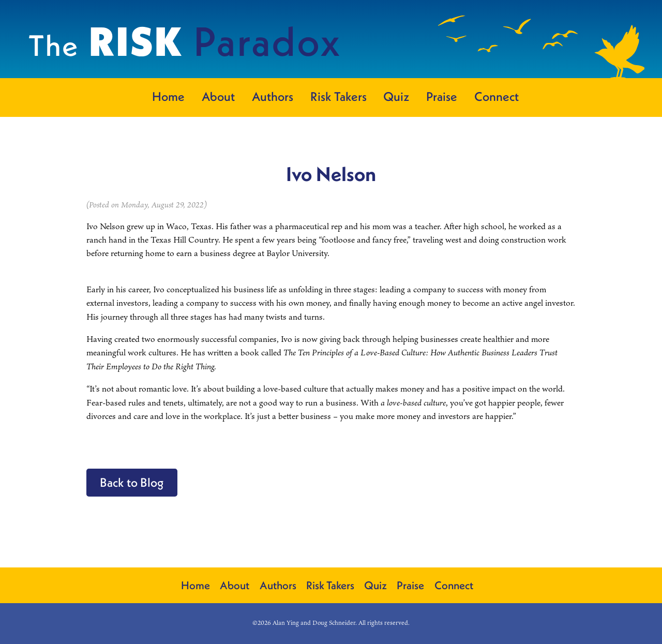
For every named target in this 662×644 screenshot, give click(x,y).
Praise (442, 96)
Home (168, 96)
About (218, 96)
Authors (273, 96)
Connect (496, 96)
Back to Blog (132, 482)
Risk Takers (338, 96)
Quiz (396, 96)
